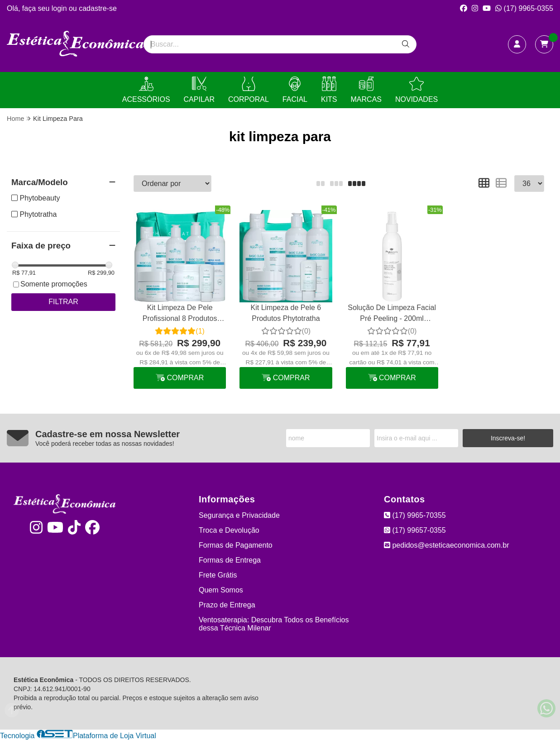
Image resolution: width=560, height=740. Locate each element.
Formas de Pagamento (236, 545)
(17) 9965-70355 (415, 515)
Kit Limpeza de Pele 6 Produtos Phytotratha (286, 313)
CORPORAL (249, 90)
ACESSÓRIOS (146, 90)
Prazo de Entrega (227, 605)
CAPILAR (199, 90)
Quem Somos (221, 590)
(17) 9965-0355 (524, 8)
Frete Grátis (218, 575)
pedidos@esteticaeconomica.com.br (447, 545)
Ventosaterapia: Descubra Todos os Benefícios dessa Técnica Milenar (274, 624)
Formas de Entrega (230, 560)
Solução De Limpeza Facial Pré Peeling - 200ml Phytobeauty (392, 314)
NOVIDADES (416, 90)
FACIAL (295, 90)
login (60, 8)
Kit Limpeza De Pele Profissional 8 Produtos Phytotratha (180, 314)
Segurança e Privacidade (239, 515)
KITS (329, 90)
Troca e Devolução (229, 530)
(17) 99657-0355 (415, 530)
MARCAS (366, 90)
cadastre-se (98, 8)
